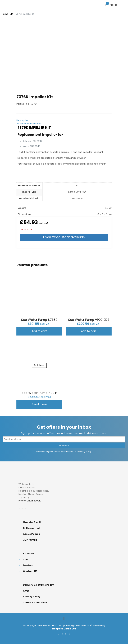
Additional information (29, 124)
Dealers (28, 565)
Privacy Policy (85, 452)
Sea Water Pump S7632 (39, 320)
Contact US (30, 571)
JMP (12, 14)
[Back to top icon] (64, 618)
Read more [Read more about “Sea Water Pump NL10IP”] (39, 404)
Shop (26, 559)
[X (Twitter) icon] (62, 634)
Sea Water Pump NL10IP (39, 393)
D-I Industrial (31, 528)
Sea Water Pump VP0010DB (89, 320)
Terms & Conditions (35, 603)
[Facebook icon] (59, 634)
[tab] (64, 120)
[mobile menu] (123, 5)
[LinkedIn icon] (66, 634)
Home (5, 14)
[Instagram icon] (69, 634)
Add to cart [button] (39, 331)
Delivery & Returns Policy (38, 585)
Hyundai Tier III (32, 522)
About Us (29, 553)
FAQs (26, 591)
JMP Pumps (30, 540)
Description (23, 120)
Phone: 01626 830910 (30, 501)
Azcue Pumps (31, 534)
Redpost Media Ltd (64, 629)
